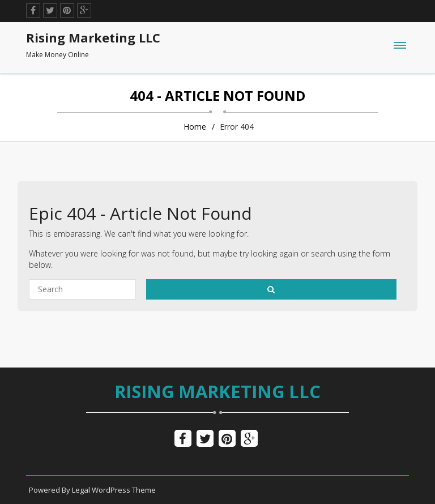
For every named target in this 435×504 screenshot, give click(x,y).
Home (195, 127)
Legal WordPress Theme (114, 490)
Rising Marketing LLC (217, 391)
